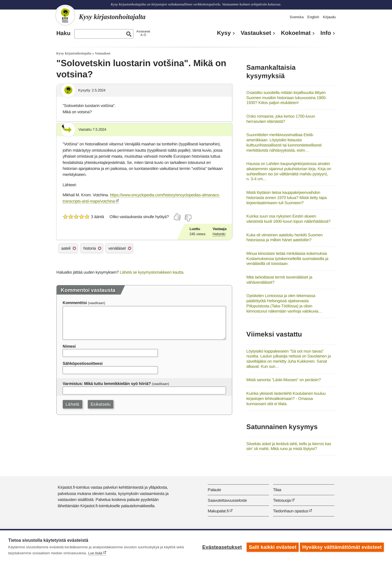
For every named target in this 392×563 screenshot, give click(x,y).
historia (90, 248)
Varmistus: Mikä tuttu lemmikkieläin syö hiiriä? (107, 383)
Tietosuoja (282, 500)
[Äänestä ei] (188, 218)
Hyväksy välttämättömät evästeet (342, 547)
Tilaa (277, 490)
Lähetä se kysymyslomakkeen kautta (151, 272)
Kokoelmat (296, 33)
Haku (63, 33)
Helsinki (219, 234)
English (313, 17)
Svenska (297, 17)
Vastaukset (256, 33)
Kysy (224, 33)
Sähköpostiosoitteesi (83, 363)
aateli (66, 248)
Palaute (214, 490)
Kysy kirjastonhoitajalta (74, 53)
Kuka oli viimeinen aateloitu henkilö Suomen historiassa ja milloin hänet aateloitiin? (284, 237)
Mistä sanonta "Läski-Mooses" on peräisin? (284, 380)
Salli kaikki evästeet (272, 547)
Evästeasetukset (221, 547)
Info (326, 33)
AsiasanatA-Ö (143, 33)
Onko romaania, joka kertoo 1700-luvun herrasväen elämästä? (281, 119)
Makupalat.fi (218, 511)
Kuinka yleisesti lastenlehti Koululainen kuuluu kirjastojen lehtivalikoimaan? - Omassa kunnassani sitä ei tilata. (286, 398)
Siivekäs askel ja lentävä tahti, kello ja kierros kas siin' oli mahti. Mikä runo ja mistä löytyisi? (289, 446)
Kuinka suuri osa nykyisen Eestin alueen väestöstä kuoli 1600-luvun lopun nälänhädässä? (288, 219)
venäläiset (117, 248)
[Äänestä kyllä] (177, 217)
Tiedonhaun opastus (291, 511)
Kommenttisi (75, 303)
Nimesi (69, 346)
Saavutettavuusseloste (227, 500)
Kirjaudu (329, 17)
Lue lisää (95, 553)
